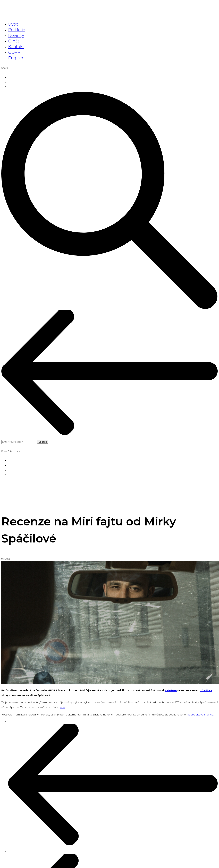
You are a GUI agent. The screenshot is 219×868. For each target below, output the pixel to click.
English (16, 58)
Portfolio (17, 30)
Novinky (16, 35)
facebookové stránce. (200, 715)
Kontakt (16, 47)
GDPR (14, 52)
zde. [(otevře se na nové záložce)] (63, 707)
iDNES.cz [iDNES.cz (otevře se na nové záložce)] (206, 690)
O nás (14, 41)
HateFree (171, 690)
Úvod (13, 24)
